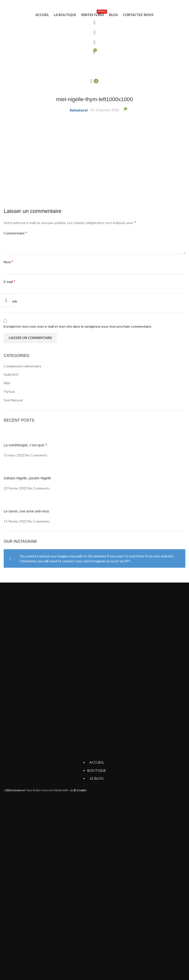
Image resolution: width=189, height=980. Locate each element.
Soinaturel (79, 110)
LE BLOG (97, 778)
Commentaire (15, 233)
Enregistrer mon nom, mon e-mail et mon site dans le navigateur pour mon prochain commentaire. (78, 326)
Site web (10, 301)
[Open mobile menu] (94, 62)
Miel (7, 383)
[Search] (94, 32)
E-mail (9, 281)
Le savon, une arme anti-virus (26, 511)
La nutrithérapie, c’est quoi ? (25, 445)
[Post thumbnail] (94, 435)
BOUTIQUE (97, 770)
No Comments (36, 455)
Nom (8, 262)
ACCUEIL (97, 762)
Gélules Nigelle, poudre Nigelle (27, 478)
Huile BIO (11, 374)
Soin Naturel (13, 400)
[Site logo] (94, 6)
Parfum (9, 391)
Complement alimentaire (23, 366)
